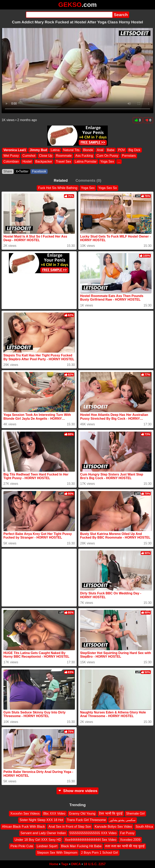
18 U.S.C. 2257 (95, 864)
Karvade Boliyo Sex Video (113, 827)
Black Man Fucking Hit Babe (81, 846)
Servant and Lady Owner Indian (43, 833)
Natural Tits (71, 150)
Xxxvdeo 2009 (130, 840)
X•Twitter (22, 171)
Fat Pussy (127, 833)
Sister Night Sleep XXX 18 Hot (41, 820)
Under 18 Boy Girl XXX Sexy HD (38, 840)
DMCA (76, 864)
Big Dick (135, 150)
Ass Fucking (84, 156)
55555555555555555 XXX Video (93, 833)
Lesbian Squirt (47, 846)
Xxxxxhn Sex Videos (25, 813)
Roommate (64, 156)
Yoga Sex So (108, 188)
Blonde (88, 150)
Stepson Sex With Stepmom (57, 853)
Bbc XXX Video (54, 813)
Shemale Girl (135, 813)
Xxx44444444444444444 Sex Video (91, 840)
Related (61, 180)
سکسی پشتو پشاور (123, 820)
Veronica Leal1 (15, 150)
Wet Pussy (11, 156)
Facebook (39, 171)
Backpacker (44, 161)
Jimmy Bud (38, 150)
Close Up (46, 156)
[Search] (69, 15)
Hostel (27, 161)
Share (8, 171)
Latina (55, 150)
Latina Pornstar (86, 161)
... (119, 161)
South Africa (144, 827)
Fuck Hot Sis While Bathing (58, 188)
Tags (65, 864)
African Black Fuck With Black (24, 827)
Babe (111, 150)
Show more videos (78, 791)
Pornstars (129, 156)
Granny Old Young (82, 813)
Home (54, 864)
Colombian (11, 161)
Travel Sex (63, 161)
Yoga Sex (107, 161)
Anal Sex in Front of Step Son (70, 827)
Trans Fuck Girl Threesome (86, 820)
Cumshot (29, 156)
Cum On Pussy (107, 156)
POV (121, 150)
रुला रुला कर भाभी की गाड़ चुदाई (125, 846)
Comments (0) (88, 180)
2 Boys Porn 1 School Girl (99, 853)
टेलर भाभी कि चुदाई (111, 813)
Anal (100, 150)
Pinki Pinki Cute (22, 846)
